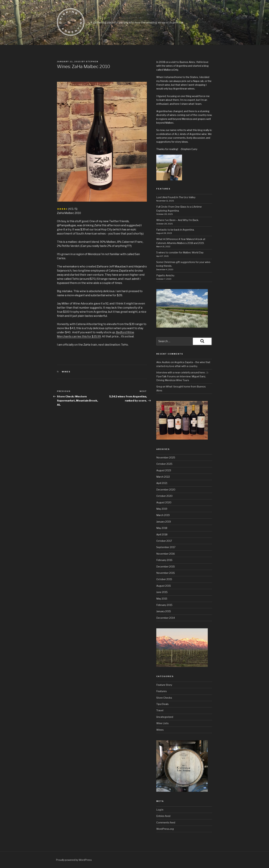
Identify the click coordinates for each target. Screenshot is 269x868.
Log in (160, 810)
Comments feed (166, 822)
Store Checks (164, 698)
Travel (160, 710)
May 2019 (162, 509)
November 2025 (166, 457)
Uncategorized (165, 717)
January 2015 (164, 611)
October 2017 (164, 541)
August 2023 (164, 470)
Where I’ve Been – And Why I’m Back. (178, 220)
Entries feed (163, 816)
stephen (92, 62)
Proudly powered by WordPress (74, 860)
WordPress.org (165, 829)
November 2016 (166, 554)
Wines (66, 372)
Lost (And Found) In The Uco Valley (176, 197)
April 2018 (162, 534)
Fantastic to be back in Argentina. (175, 230)
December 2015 (166, 567)
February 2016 (164, 560)
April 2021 (162, 483)
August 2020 (164, 502)
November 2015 (166, 573)
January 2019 (164, 522)
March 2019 (163, 515)
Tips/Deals (162, 704)
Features (162, 691)
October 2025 (164, 464)
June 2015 (162, 592)
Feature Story (164, 685)
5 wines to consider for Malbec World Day (180, 252)
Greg (159, 387)
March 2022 (163, 477)
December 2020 (166, 490)
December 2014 (166, 618)
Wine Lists (162, 723)
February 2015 (164, 605)
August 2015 (164, 586)
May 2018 (162, 528)
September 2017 (166, 547)
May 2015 (162, 599)
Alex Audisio (163, 362)
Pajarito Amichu (165, 275)
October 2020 (164, 496)
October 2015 (164, 579)
